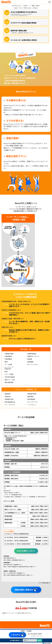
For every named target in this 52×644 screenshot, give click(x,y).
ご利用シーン (27, 6)
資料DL (38, 6)
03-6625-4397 (36, 634)
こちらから (18, 635)
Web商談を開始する (15, 640)
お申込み (35, 8)
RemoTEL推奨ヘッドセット (26, 551)
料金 (16, 8)
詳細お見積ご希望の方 (26, 590)
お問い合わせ (27, 8)
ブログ (20, 8)
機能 (33, 6)
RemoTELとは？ (17, 6)
